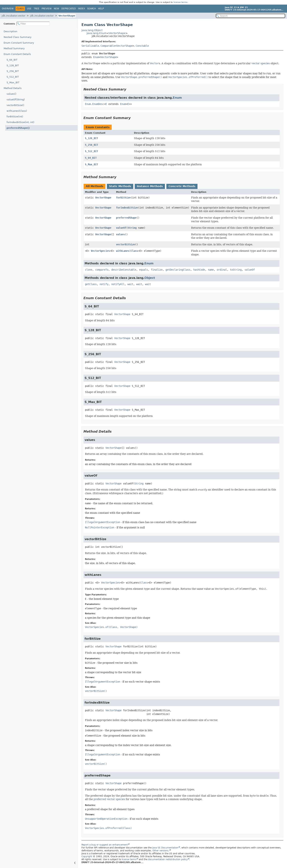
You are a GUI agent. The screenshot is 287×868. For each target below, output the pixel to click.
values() (11, 94)
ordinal (222, 270)
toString (236, 270)
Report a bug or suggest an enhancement (105, 845)
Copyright (87, 856)
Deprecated (69, 9)
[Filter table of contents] (33, 24)
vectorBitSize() (15, 105)
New (56, 9)
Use (29, 9)
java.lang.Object (92, 30)
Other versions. (161, 851)
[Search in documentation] (250, 16)
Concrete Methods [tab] (182, 186)
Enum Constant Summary (19, 43)
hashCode (199, 270)
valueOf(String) (16, 100)
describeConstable (124, 270)
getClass (91, 284)
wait (130, 284)
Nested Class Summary (18, 37)
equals (143, 270)
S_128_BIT (13, 65)
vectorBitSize (126, 244)
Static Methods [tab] (120, 186)
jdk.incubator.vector (13, 16)
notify (104, 284)
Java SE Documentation (165, 848)
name (211, 270)
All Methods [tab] (95, 186)
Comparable (108, 46)
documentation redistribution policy (168, 859)
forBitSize (123, 198)
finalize (157, 270)
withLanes (123, 251)
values (120, 234)
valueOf (121, 228)
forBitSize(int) (15, 117)
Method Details (13, 88)
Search (92, 9)
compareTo (102, 270)
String (132, 228)
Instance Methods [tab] (150, 186)
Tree (37, 9)
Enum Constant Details (17, 54)
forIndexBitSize (127, 208)
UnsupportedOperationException (106, 819)
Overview (8, 9)
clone (89, 270)
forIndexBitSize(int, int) (20, 122)
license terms (180, 2)
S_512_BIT (13, 77)
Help (101, 9)
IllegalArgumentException (102, 522)
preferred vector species (109, 799)
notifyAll (118, 284)
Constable (142, 46)
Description (10, 31)
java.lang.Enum (97, 33)
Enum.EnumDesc (94, 104)
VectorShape (67, 16)
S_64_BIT (12, 60)
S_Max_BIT (13, 82)
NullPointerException (100, 527)
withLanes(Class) (17, 111)
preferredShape (126, 218)
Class (134, 251)
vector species (261, 63)
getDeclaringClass (178, 270)
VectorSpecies (100, 251)
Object (150, 278)
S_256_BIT (13, 71)
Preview (47, 9)
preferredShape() (18, 128)
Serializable (90, 46)
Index (81, 9)
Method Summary (14, 48)
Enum (96, 57)
